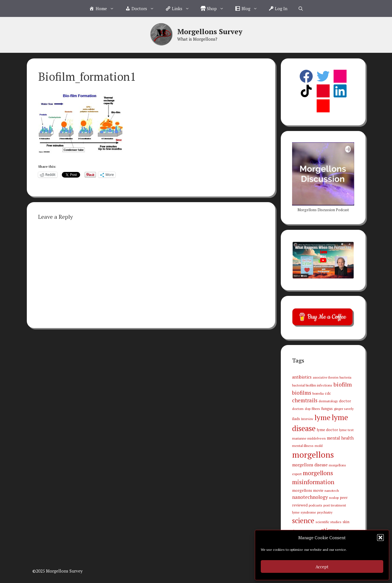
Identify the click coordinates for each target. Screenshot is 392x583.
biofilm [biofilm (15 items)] (343, 384)
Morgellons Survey (210, 31)
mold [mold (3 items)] (319, 446)
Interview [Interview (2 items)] (307, 419)
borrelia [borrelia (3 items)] (318, 393)
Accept (322, 567)
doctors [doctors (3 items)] (298, 409)
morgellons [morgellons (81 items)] (313, 455)
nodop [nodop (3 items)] (334, 497)
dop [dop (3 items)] (308, 409)
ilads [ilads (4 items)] (296, 419)
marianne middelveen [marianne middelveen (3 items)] (309, 438)
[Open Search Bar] (301, 8)
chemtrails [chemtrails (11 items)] (305, 400)
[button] (380, 538)
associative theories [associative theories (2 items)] (326, 377)
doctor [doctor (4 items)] (345, 401)
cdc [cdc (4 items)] (328, 393)
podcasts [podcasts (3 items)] (316, 505)
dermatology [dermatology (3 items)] (328, 401)
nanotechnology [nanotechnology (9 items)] (310, 497)
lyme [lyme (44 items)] (322, 417)
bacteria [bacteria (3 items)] (345, 377)
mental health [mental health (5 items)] (340, 438)
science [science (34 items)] (303, 521)
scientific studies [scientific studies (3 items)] (329, 522)
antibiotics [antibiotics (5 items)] (302, 377)
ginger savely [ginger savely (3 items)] (344, 409)
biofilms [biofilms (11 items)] (302, 393)
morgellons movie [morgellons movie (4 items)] (308, 490)
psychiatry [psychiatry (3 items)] (325, 512)
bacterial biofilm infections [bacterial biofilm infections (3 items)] (312, 385)
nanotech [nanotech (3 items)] (332, 490)
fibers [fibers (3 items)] (316, 409)
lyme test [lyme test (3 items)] (346, 430)
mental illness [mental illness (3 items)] (303, 446)
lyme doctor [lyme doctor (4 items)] (327, 430)
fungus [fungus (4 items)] (327, 409)
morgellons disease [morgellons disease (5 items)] (310, 465)
